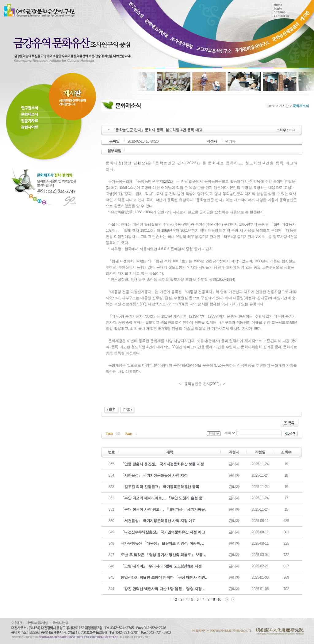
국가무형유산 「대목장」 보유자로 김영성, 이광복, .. (162, 543)
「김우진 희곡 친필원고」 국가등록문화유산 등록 (160, 487)
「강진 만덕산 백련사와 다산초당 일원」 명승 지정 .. (163, 589)
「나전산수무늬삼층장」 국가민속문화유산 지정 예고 (163, 532)
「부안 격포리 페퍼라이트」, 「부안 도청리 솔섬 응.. (162, 498)
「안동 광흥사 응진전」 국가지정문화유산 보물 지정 (162, 464)
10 (219, 600)
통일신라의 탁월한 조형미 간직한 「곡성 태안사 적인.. (164, 577)
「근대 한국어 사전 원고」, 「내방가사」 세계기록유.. (164, 509)
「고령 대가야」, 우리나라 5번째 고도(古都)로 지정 (161, 566)
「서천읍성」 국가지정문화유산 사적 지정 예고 (158, 521)
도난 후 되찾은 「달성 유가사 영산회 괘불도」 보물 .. (163, 555)
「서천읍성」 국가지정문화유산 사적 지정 (154, 475)
